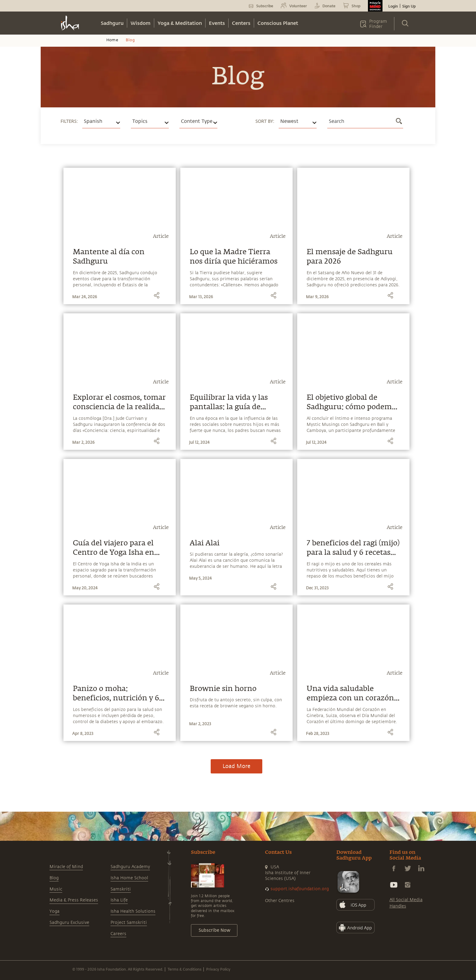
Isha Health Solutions (133, 911)
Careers (118, 934)
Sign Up (409, 6)
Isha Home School (129, 878)
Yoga (54, 911)
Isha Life (119, 900)
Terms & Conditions (185, 969)
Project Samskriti (129, 923)
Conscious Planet (278, 23)
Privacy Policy (218, 969)
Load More (236, 766)
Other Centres (280, 901)
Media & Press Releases (74, 900)
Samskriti (121, 889)
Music (56, 889)
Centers (241, 23)
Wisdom (141, 23)
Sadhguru (112, 23)
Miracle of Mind (66, 867)
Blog (54, 878)
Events (217, 23)
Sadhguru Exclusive (69, 923)
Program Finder (378, 24)
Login (393, 6)
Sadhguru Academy (130, 867)
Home (112, 40)
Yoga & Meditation (180, 23)
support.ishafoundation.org (300, 889)
